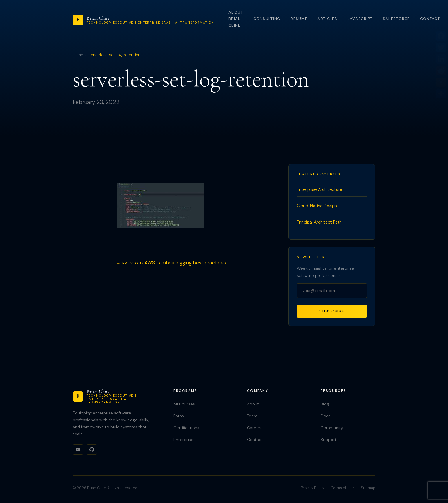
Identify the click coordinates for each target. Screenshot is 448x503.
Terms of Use (343, 488)
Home (78, 55)
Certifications (186, 428)
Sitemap (368, 488)
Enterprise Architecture (320, 189)
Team (252, 416)
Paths (179, 416)
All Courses (184, 404)
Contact (430, 19)
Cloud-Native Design (317, 206)
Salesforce (396, 19)
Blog (325, 404)
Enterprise (183, 440)
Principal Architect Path (319, 222)
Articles (327, 19)
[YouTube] (78, 449)
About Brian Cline (236, 19)
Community (332, 428)
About (253, 404)
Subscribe (332, 311)
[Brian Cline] (143, 20)
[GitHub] (92, 449)
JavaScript (360, 19)
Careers (255, 428)
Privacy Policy (313, 488)
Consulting (267, 19)
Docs (326, 416)
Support (329, 440)
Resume (299, 19)
